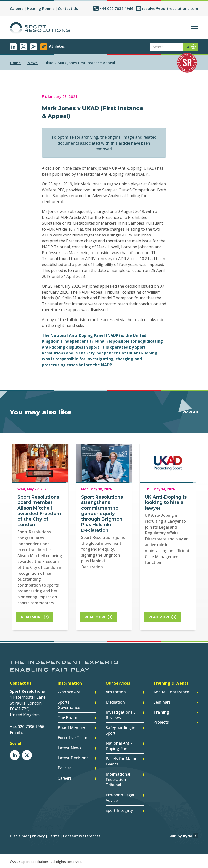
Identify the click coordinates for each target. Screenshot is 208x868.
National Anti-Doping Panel (119, 746)
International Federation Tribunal (118, 780)
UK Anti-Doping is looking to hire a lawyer (166, 503)
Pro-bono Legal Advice (120, 798)
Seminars (162, 702)
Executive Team (72, 738)
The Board (67, 718)
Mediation (115, 702)
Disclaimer (19, 836)
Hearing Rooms (41, 8)
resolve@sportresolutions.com (170, 8)
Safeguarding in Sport (120, 730)
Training (161, 712)
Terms (54, 836)
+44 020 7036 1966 (116, 8)
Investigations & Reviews (121, 715)
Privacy (38, 836)
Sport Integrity (119, 810)
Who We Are (69, 692)
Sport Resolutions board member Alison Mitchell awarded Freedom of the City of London (39, 511)
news (32, 63)
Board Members (72, 728)
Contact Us (68, 8)
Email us (18, 733)
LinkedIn (13, 47)
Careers (17, 8)
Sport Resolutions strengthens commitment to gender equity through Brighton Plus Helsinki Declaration (102, 514)
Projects (161, 722)
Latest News (69, 748)
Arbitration (116, 692)
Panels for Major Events (121, 761)
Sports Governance (69, 705)
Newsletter (33, 47)
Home (15, 63)
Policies (65, 768)
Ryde (187, 836)
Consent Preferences (82, 836)
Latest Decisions (73, 758)
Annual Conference (171, 692)
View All (190, 412)
